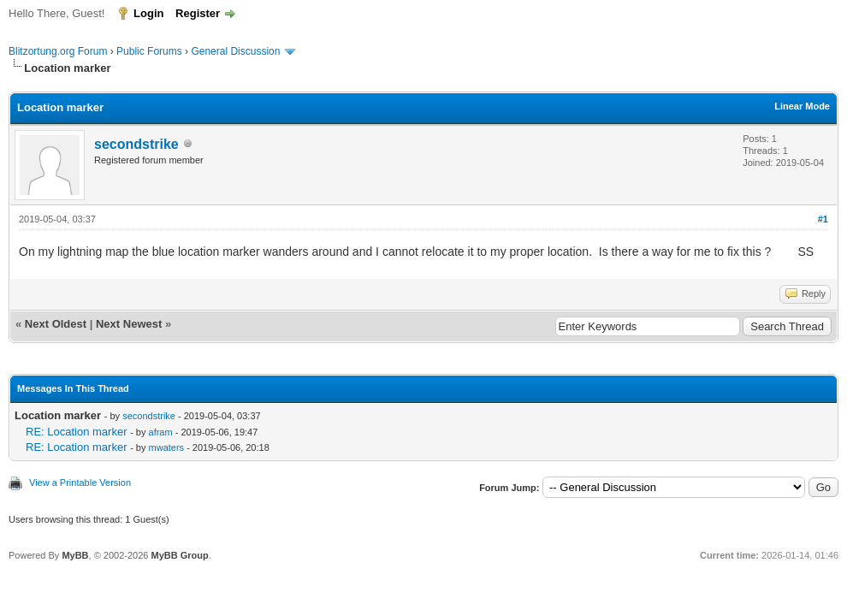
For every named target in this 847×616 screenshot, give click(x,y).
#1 (823, 219)
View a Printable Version (80, 483)
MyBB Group (179, 555)
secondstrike (136, 144)
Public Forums (149, 51)
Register (198, 13)
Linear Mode (802, 106)
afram (161, 432)
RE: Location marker (77, 432)
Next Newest (129, 324)
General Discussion (235, 51)
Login (148, 13)
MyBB (75, 555)
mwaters (167, 447)
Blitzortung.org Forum (58, 51)
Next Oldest (56, 324)
